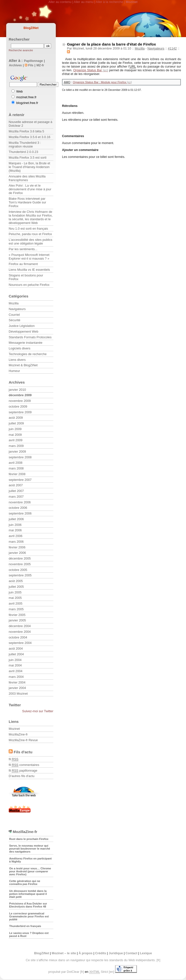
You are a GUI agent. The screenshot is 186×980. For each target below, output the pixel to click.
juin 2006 (15, 525)
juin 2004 (15, 660)
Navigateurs (156, 48)
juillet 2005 (16, 587)
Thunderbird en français (25, 926)
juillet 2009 (16, 423)
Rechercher (19, 39)
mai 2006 (15, 530)
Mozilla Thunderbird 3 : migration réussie (25, 145)
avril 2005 (16, 603)
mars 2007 (16, 497)
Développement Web (23, 331)
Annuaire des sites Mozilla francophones (27, 178)
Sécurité (15, 320)
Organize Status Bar (88, 70)
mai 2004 (15, 665)
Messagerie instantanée (26, 343)
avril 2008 (16, 463)
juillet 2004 (16, 654)
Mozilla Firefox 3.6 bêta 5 (26, 131)
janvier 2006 (17, 553)
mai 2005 (15, 598)
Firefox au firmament (23, 264)
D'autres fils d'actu (22, 776)
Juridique (116, 953)
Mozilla (140, 48)
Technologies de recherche (28, 354)
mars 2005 (16, 609)
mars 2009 (16, 446)
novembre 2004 (20, 632)
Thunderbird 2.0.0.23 (23, 152)
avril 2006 (16, 536)
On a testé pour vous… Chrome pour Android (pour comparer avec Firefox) (30, 871)
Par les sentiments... (23, 249)
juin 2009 (15, 429)
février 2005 (17, 615)
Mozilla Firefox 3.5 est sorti (28, 158)
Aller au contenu (60, 2)
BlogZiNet (31, 28)
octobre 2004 (18, 637)
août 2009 (16, 418)
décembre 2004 (20, 626)
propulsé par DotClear (64, 972)
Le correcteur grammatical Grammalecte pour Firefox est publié (29, 916)
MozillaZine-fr (18, 734)
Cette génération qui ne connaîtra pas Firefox (25, 882)
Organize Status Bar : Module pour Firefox (99, 82)
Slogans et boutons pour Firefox (26, 277)
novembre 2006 (20, 502)
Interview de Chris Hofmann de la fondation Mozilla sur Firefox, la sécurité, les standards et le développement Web (31, 217)
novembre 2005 (20, 564)
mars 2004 (16, 677)
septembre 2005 (20, 575)
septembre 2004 (20, 643)
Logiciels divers (20, 348)
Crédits (101, 953)
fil (14, 759)
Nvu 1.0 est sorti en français (28, 229)
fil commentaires (24, 765)
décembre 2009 (20, 395)
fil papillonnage (23, 771)
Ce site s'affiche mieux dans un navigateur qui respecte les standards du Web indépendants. (91, 960)
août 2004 (16, 649)
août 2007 (16, 485)
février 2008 (17, 474)
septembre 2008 (20, 457)
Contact (131, 953)
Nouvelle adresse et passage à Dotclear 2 (31, 124)
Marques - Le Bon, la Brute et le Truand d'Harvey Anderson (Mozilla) (29, 167)
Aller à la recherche (109, 2)
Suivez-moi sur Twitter (38, 711)
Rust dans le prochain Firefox (29, 839)
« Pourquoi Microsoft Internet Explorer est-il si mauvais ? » (29, 257)
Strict (99, 972)
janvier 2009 (17, 452)
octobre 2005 (18, 570)
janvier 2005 (17, 620)
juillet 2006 (16, 519)
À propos (86, 953)
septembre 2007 (20, 480)
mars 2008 (16, 468)
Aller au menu (84, 2)
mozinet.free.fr (27, 97)
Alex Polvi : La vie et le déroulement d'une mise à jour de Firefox (30, 189)
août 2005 (16, 581)
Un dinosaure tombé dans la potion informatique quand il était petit (28, 894)
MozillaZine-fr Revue (23, 740)
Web (20, 91)
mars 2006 (16, 542)
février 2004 (17, 682)
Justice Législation (22, 326)
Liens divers (17, 360)
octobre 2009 (18, 406)
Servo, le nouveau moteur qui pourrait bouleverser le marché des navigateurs (30, 849)
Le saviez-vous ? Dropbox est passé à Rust (29, 934)
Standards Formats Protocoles (30, 337)
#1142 (172, 48)
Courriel (14, 315)
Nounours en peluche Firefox (29, 285)
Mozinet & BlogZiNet (23, 365)
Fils (29, 65)
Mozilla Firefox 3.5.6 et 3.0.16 (30, 137)
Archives (15, 65)
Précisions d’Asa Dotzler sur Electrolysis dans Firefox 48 (28, 905)
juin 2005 (15, 592)
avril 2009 (16, 440)
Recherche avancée (21, 50)
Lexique (146, 953)
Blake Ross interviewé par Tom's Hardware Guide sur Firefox (27, 202)
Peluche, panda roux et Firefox (30, 234)
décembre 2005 (20, 558)
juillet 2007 (16, 491)
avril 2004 (16, 671)
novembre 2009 (20, 401)
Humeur (14, 371)
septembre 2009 (20, 412)
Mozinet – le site (64, 953)
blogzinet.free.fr (27, 103)
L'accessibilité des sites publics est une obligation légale (31, 242)
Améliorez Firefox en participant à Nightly (30, 860)
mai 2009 (15, 435)
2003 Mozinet (18, 694)
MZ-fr (40, 65)
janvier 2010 (17, 390)
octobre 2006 (18, 508)
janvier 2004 (17, 688)
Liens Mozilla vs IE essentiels (29, 270)
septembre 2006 (20, 513)
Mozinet (14, 729)
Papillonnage (33, 61)
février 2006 (17, 547)
